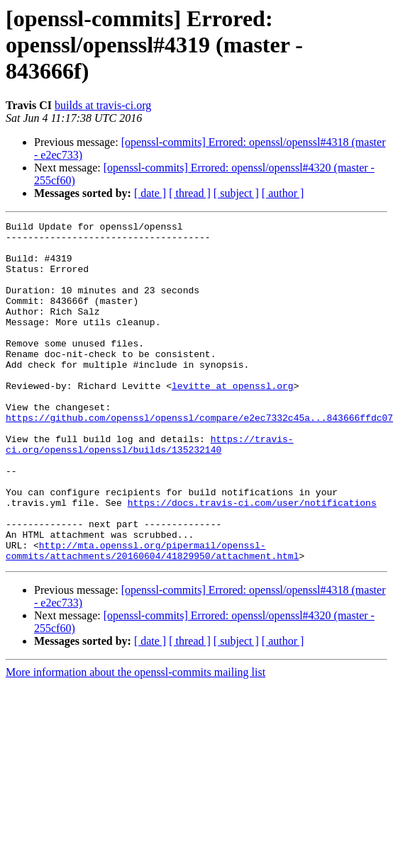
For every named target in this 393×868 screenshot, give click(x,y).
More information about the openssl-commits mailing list (135, 740)
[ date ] (150, 193)
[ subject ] (236, 193)
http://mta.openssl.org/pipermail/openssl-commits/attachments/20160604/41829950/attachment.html (152, 617)
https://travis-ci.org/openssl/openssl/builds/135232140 (150, 490)
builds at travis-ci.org (103, 105)
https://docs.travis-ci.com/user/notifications (252, 560)
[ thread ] (190, 193)
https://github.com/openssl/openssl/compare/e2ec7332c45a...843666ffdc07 (199, 458)
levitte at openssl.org (233, 419)
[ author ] (283, 193)
